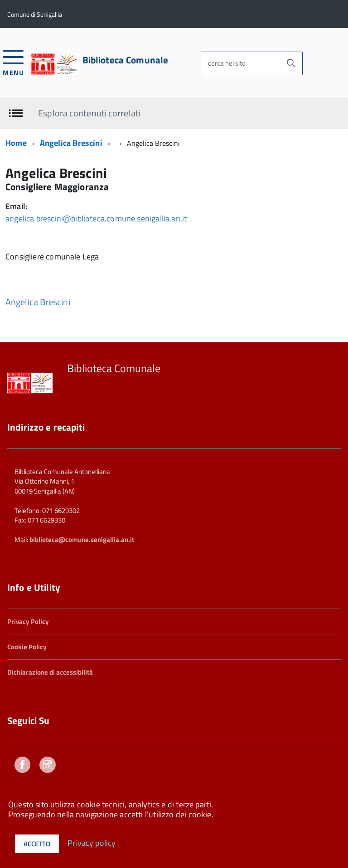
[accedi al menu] (13, 62)
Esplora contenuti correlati (89, 113)
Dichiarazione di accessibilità (50, 672)
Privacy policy (92, 842)
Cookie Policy (27, 647)
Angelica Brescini (71, 143)
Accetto (37, 844)
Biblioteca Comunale (126, 60)
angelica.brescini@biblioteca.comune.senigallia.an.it (96, 218)
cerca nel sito (227, 63)
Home (16, 143)
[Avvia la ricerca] (291, 63)
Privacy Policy (28, 621)
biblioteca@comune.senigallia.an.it (82, 540)
